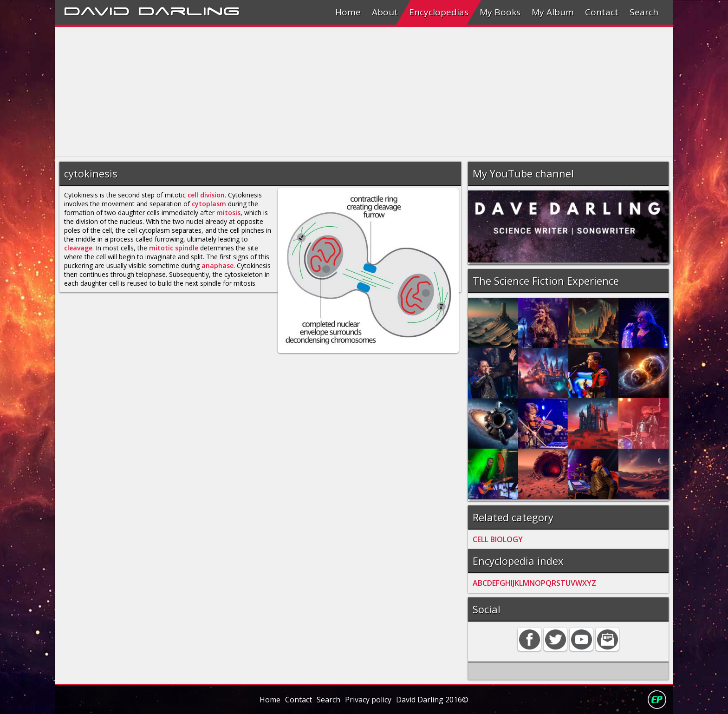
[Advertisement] (333, 92)
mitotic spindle (174, 248)
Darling (189, 10)
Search (644, 12)
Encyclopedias (439, 12)
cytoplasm (209, 204)
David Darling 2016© (432, 700)
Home (348, 12)
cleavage (78, 248)
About (385, 12)
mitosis (228, 213)
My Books (500, 12)
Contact (602, 12)
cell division (206, 195)
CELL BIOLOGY (498, 539)
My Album (553, 12)
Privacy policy (368, 700)
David (97, 10)
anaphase (218, 265)
